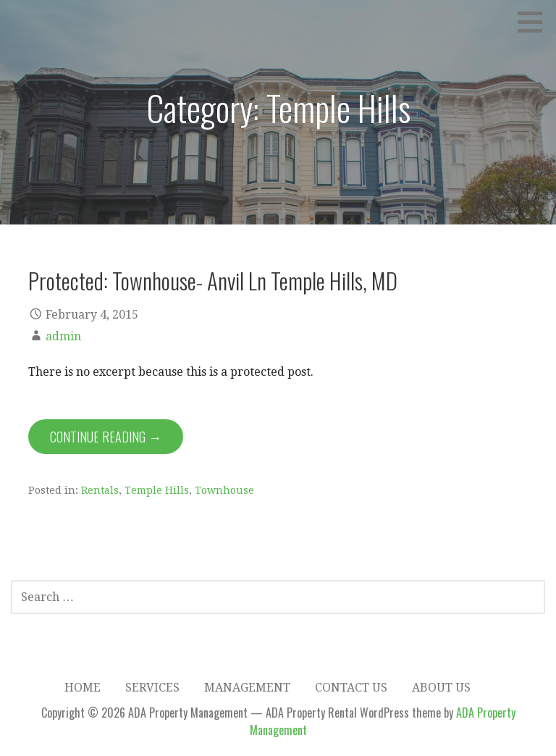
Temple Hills (157, 490)
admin (63, 336)
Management (247, 688)
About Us (441, 688)
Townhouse (224, 490)
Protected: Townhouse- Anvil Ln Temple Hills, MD (213, 280)
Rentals (100, 490)
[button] (535, 22)
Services (152, 688)
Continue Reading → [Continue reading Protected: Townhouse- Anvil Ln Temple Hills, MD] (106, 437)
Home (83, 688)
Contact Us (351, 688)
